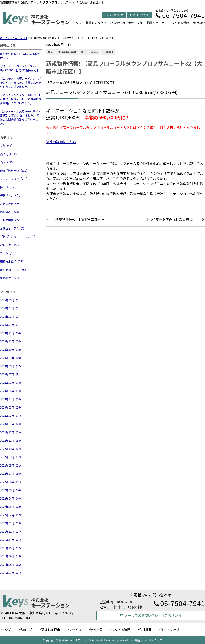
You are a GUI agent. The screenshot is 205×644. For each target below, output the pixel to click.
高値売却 (26, 630)
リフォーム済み (90, 52)
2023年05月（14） (11, 391)
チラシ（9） (8, 253)
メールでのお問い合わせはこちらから (151, 615)
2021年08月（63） (11, 565)
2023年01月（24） (11, 424)
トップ (77, 23)
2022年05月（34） (11, 490)
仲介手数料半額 (67, 52)
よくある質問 (180, 23)
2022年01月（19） (11, 523)
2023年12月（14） (11, 333)
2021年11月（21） (11, 540)
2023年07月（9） (11, 374)
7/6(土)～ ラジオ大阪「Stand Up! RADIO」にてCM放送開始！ (19, 68)
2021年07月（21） (11, 573)
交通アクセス (139, 15)
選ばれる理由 (51, 630)
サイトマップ (170, 630)
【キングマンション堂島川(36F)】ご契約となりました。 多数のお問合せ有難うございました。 (21, 99)
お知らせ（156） (10, 245)
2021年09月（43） (11, 556)
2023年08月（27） (11, 366)
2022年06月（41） (11, 482)
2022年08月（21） (11, 465)
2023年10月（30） (11, 350)
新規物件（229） (10, 278)
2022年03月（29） (11, 507)
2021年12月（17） (11, 532)
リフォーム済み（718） (14, 179)
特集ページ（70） (11, 195)
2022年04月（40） (11, 498)
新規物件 (108, 52)
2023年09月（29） (11, 358)
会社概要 (199, 23)
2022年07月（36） (11, 474)
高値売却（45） (10, 154)
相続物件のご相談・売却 (127, 23)
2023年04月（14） (11, 399)
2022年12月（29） (11, 432)
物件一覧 (96, 630)
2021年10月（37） (11, 548)
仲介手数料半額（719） (14, 170)
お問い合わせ (114, 15)
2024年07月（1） (11, 308)
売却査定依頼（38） (12, 261)
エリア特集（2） (10, 220)
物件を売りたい (96, 23)
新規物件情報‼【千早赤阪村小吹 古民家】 (20, 56)
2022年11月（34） (11, 440)
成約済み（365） (10, 212)
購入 (51, 52)
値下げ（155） (9, 187)
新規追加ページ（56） (14, 270)
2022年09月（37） (11, 457)
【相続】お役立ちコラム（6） (18, 237)
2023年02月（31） (11, 416)
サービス (75, 630)
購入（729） (8, 162)
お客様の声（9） (10, 204)
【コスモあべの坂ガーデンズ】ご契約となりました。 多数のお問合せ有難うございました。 (21, 82)
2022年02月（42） (11, 515)
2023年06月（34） (11, 383)
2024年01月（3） (11, 325)
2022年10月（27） (11, 449)
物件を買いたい (157, 23)
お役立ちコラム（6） (13, 228)
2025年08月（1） (11, 300)
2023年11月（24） (11, 341)
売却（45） (7, 146)
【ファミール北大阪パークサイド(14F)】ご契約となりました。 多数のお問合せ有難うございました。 (20, 117)
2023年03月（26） (11, 407)
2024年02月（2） (11, 317)
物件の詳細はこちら (61, 142)
